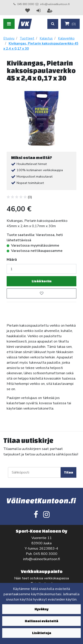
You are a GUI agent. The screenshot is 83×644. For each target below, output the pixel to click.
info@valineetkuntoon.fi (55, 4)
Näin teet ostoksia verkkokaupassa (41, 578)
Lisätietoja (42, 633)
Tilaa (69, 472)
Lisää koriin (42, 281)
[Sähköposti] (34, 472)
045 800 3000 (26, 4)
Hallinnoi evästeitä (41, 621)
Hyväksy (41, 609)
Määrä (12, 260)
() (70, 24)
